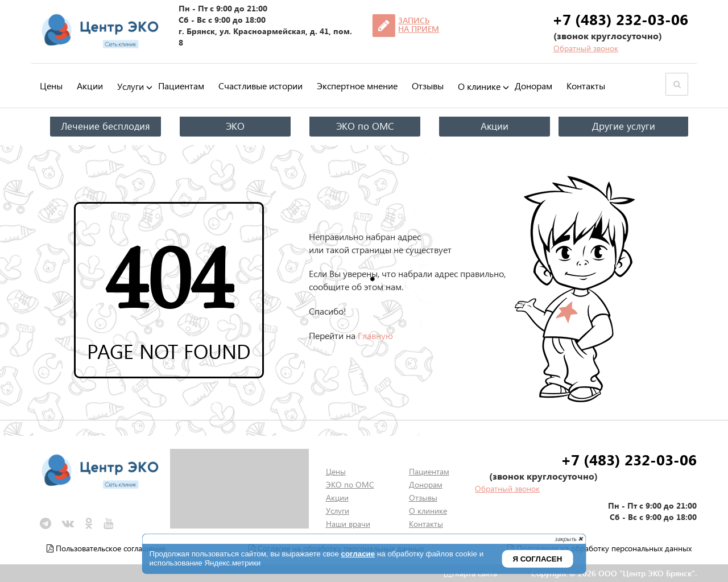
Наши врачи (348, 524)
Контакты (586, 86)
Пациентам (181, 86)
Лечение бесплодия (106, 126)
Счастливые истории (260, 86)
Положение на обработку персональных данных (599, 548)
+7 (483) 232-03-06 (620, 19)
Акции (90, 86)
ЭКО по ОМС (365, 126)
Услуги (131, 86)
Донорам (533, 86)
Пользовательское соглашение (106, 548)
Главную (375, 335)
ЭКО (235, 126)
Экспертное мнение (357, 86)
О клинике (479, 86)
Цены (51, 86)
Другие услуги (624, 126)
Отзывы (428, 86)
